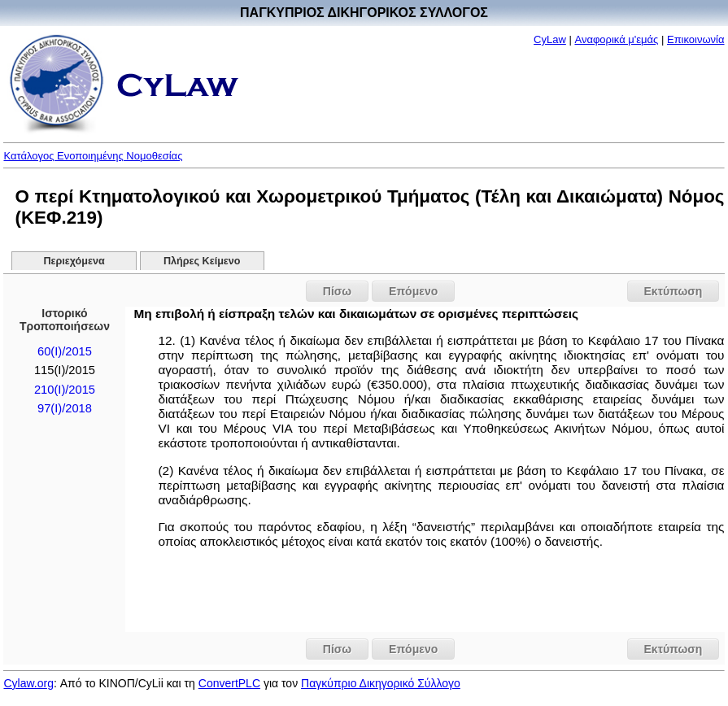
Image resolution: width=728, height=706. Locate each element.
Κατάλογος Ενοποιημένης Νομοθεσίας (93, 156)
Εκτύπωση (674, 291)
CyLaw (550, 39)
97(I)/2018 (65, 408)
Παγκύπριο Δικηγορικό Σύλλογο (381, 683)
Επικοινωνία (696, 39)
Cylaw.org (28, 683)
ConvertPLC (229, 683)
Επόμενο (413, 291)
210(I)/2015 (65, 390)
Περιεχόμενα (74, 261)
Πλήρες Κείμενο (202, 261)
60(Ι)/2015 (65, 351)
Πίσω (337, 291)
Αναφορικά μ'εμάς (616, 39)
